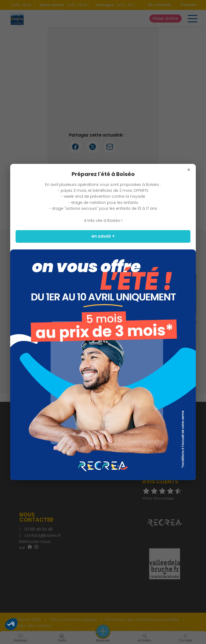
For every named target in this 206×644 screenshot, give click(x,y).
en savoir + (103, 236)
